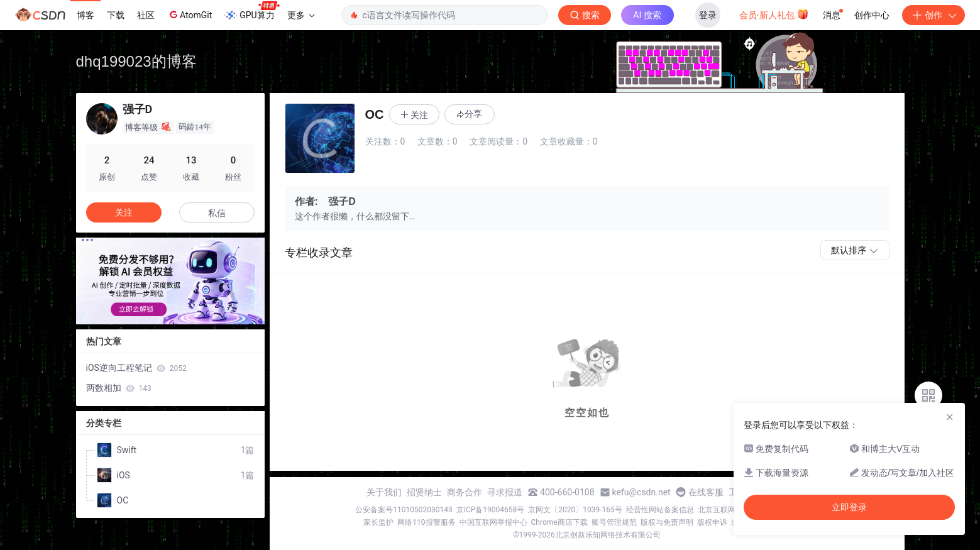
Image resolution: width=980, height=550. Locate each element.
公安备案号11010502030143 (404, 510)
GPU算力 (252, 11)
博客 (85, 15)
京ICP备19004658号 (491, 510)
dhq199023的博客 (136, 61)
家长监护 (378, 522)
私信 (217, 213)
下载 (116, 15)
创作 (933, 15)
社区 (146, 15)
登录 (708, 15)
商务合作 (465, 492)
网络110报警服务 (426, 522)
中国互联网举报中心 (493, 522)
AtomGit (190, 14)
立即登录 (849, 507)
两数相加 (119, 388)
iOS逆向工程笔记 (136, 368)
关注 (124, 212)
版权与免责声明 (667, 522)
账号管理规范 (614, 522)
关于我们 (384, 492)
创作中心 (872, 15)
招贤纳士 (424, 492)
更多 (301, 15)
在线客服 (706, 492)
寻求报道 (505, 492)
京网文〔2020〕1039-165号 (575, 510)
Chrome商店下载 (559, 522)
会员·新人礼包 (774, 14)
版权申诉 (712, 522)
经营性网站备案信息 (660, 510)
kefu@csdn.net (641, 492)
